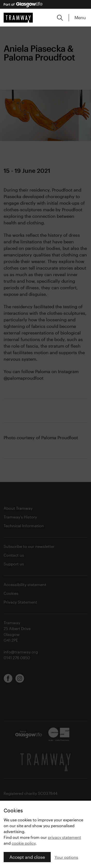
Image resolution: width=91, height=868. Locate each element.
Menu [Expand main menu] (80, 18)
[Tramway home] (18, 18)
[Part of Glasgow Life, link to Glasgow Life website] (23, 5)
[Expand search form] (60, 18)
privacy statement (64, 837)
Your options (66, 857)
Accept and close (27, 857)
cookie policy (24, 843)
